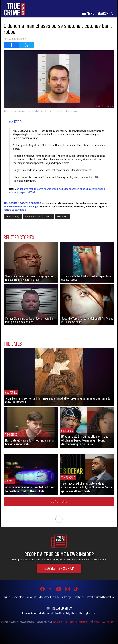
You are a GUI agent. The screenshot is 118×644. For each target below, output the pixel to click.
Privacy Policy (85, 621)
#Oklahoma (62, 217)
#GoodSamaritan (33, 217)
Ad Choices (112, 621)
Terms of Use (99, 621)
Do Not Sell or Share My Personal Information (94, 597)
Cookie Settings (64, 597)
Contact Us (31, 597)
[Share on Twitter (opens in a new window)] (27, 45)
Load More (59, 501)
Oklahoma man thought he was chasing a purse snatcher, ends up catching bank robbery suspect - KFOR (57, 191)
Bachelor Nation (29, 613)
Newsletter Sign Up (59, 568)
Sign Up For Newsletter (14, 597)
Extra (40, 613)
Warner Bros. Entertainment (65, 621)
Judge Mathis (71, 613)
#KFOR (49, 217)
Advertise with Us (46, 597)
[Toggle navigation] (88, 13)
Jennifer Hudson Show (54, 613)
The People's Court (87, 613)
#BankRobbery (13, 217)
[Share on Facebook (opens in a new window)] (11, 45)
